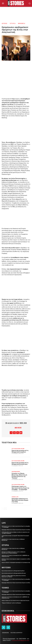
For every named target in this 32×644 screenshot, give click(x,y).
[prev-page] (3, 509)
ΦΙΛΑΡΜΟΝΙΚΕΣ (16, 472)
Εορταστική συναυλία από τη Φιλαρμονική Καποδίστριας (20, 463)
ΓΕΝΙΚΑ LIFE (15, 497)
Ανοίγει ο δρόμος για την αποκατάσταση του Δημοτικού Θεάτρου (16, 601)
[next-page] (6, 509)
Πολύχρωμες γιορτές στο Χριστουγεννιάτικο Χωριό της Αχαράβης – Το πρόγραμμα (20, 488)
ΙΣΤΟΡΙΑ (13, 24)
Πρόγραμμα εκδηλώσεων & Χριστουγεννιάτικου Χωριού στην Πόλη (20, 500)
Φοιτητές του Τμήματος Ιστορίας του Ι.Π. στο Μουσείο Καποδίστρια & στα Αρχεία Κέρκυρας (14, 552)
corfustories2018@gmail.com (20, 640)
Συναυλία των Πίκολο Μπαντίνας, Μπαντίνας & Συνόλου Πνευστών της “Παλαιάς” (19, 476)
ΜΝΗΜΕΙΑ (22, 24)
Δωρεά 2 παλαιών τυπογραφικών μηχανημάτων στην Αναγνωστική (16, 563)
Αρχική (4, 24)
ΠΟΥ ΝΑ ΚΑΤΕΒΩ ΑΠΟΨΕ (18, 449)
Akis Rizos (18, 428)
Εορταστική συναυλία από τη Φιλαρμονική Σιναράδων (20, 451)
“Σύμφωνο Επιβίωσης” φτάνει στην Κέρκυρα (11, 603)
